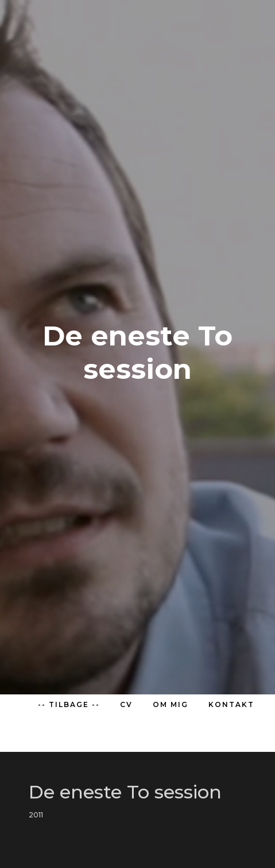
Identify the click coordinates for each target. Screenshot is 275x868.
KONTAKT (231, 704)
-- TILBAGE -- (69, 704)
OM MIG (171, 704)
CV (126, 704)
